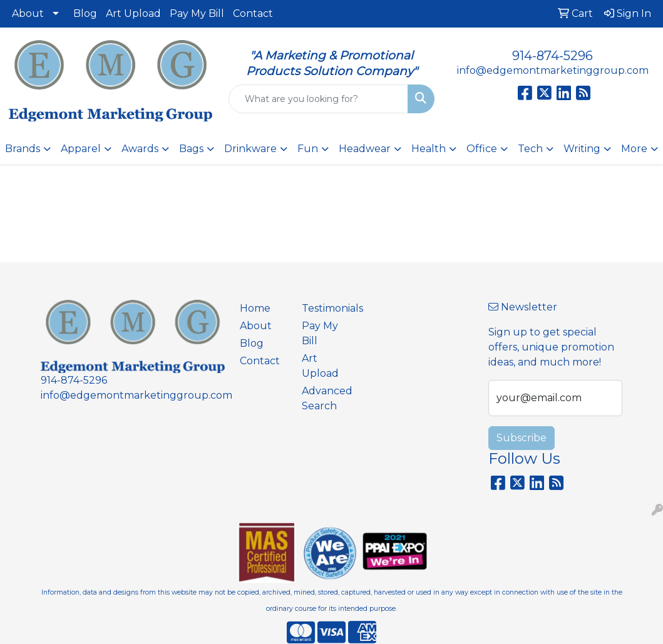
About (28, 13)
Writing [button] (582, 149)
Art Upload (133, 13)
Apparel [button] (81, 149)
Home (255, 308)
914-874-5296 (552, 56)
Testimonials (325, 308)
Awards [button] (140, 149)
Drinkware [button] (250, 149)
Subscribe (522, 438)
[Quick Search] (318, 99)
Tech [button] (530, 149)
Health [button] (429, 149)
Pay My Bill (197, 13)
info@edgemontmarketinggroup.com (553, 70)
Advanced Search (325, 398)
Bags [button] (191, 149)
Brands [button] (23, 149)
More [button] (634, 149)
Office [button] (482, 149)
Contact (253, 13)
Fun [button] (308, 149)
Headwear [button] (365, 149)
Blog (85, 13)
